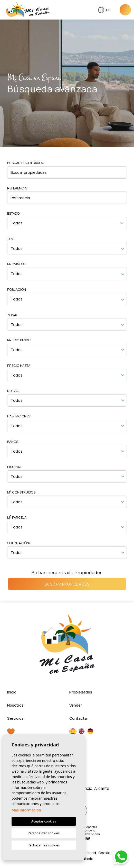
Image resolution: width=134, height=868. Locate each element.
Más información (26, 810)
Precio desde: (19, 340)
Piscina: (14, 467)
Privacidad (87, 853)
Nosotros (15, 705)
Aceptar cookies (44, 821)
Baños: (13, 442)
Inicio (12, 692)
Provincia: (16, 264)
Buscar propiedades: (26, 163)
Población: (17, 289)
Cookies (105, 853)
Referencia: (17, 188)
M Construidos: (22, 492)
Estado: (14, 213)
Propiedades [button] (81, 692)
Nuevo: (13, 391)
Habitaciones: (19, 416)
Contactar (79, 718)
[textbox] (67, 249)
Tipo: (11, 239)
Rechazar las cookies (44, 845)
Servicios (15, 718)
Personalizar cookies (44, 833)
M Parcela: (17, 517)
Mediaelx (85, 859)
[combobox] (67, 248)
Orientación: (19, 543)
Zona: (12, 315)
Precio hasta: (19, 366)
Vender (76, 705)
